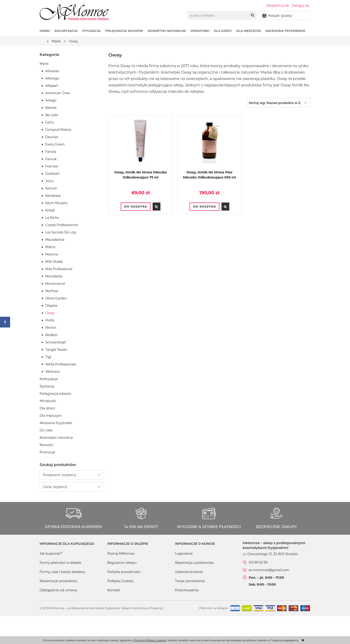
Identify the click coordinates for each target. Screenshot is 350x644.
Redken (52, 335)
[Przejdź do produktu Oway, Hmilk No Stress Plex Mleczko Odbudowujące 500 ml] (210, 144)
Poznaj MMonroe (121, 554)
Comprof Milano (58, 130)
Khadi (50, 210)
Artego (51, 100)
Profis (50, 320)
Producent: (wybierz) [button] (60, 475)
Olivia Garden (56, 298)
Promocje (48, 452)
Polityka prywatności (124, 572)
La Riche (52, 218)
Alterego (52, 78)
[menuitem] (47, 31)
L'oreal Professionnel (62, 225)
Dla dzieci (48, 408)
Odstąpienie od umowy (58, 590)
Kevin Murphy (57, 203)
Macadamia (55, 240)
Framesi (52, 166)
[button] (157, 207)
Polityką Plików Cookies (150, 640)
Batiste (51, 108)
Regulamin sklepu (122, 563)
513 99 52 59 (258, 562)
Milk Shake (54, 262)
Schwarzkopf (56, 342)
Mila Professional (59, 269)
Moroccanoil (55, 284)
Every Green (55, 144)
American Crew (58, 93)
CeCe (50, 122)
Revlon (51, 328)
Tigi (48, 357)
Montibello (54, 276)
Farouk (51, 159)
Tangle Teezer (56, 350)
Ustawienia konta (189, 572)
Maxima (52, 254)
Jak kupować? (51, 554)
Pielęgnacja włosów (56, 394)
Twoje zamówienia (190, 581)
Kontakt (114, 590)
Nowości (46, 445)
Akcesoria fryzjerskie (56, 423)
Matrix (50, 247)
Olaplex (52, 306)
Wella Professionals (61, 364)
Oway (50, 313)
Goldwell (52, 174)
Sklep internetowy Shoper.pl (142, 608)
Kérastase (53, 196)
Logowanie (184, 554)
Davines (52, 137)
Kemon (51, 188)
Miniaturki (48, 401)
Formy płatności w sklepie (60, 563)
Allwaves (52, 71)
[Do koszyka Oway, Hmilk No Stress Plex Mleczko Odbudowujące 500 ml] (204, 207)
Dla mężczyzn (51, 416)
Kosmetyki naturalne (56, 438)
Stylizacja (47, 386)
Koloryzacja (49, 379)
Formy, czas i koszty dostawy (62, 572)
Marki (44, 64)
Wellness (53, 372)
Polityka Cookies (120, 581)
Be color (52, 115)
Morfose (52, 291)
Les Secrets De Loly (61, 232)
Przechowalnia (187, 590)
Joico (50, 181)
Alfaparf (52, 86)
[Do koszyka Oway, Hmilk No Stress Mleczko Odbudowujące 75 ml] (136, 207)
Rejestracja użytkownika (195, 563)
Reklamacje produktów (58, 581)
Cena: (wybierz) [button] (55, 487)
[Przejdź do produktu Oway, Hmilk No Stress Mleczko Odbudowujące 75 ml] (141, 144)
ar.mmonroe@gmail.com (269, 570)
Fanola (51, 152)
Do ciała (46, 430)
